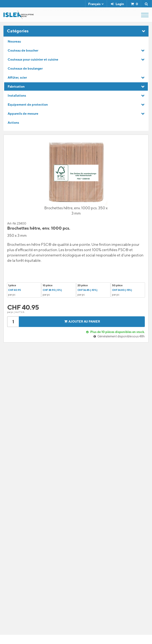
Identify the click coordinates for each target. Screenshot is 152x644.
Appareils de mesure (23, 114)
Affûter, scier (17, 77)
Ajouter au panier (81, 322)
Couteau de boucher (23, 50)
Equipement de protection (28, 105)
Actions (13, 123)
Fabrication (16, 86)
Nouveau (14, 41)
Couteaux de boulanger (25, 68)
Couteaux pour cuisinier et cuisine (33, 59)
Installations (17, 96)
